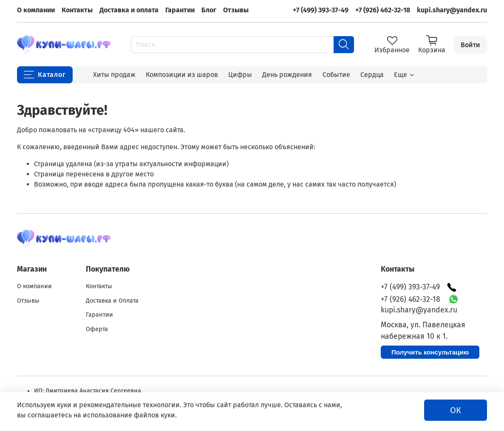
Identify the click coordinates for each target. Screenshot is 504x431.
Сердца (372, 75)
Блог (209, 10)
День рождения (287, 75)
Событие (336, 75)
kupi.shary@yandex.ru (452, 10)
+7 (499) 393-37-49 (321, 10)
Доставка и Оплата (112, 301)
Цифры (240, 75)
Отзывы (236, 10)
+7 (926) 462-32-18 (383, 10)
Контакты (77, 10)
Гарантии (180, 10)
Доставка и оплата (129, 10)
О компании (36, 10)
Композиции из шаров (182, 75)
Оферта (97, 329)
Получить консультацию (430, 352)
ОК (456, 410)
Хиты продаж (114, 75)
